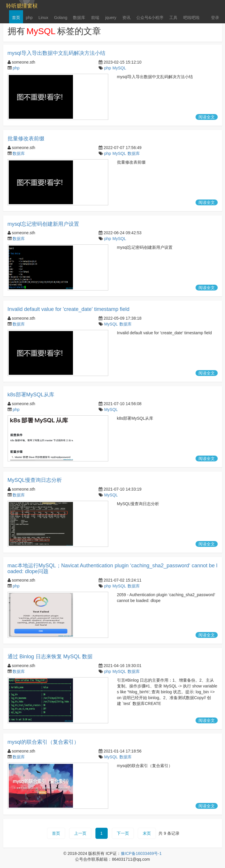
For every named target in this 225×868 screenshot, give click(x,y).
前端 (95, 17)
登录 (215, 17)
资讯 (126, 17)
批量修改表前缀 (26, 139)
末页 (147, 833)
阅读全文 (207, 117)
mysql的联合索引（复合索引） (43, 742)
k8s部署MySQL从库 (31, 395)
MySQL (119, 68)
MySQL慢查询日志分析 (35, 480)
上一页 (80, 833)
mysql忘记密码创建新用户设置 (43, 224)
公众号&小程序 (150, 17)
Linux (43, 17)
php (29, 17)
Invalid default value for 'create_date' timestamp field (69, 309)
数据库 (79, 17)
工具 (173, 17)
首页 (16, 17)
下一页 (123, 833)
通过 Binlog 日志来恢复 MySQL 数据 (50, 657)
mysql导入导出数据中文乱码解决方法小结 (56, 53)
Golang (61, 17)
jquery (111, 17)
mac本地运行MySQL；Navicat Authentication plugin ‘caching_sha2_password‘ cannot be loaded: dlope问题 (112, 568)
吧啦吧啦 (191, 17)
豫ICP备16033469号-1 (141, 853)
